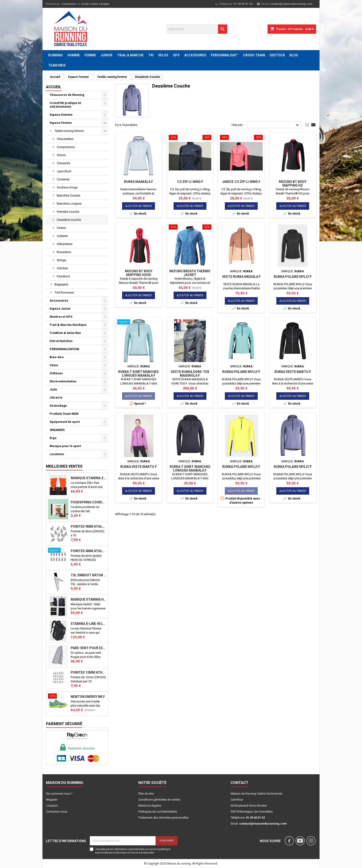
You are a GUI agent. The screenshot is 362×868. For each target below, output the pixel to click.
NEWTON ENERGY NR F (88, 697)
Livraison (52, 806)
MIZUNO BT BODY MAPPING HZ (293, 184)
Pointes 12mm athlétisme (88, 672)
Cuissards (63, 163)
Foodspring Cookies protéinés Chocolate (88, 502)
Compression (66, 147)
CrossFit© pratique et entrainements (65, 105)
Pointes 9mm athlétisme (88, 526)
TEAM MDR (57, 65)
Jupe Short (64, 171)
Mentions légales (150, 806)
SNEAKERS (57, 430)
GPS (176, 55)
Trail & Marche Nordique (68, 325)
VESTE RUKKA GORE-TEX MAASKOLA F (190, 374)
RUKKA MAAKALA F (139, 182)
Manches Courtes (68, 195)
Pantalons (63, 276)
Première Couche (68, 212)
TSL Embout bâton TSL (88, 575)
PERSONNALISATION (64, 349)
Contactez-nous (57, 812)
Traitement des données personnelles (163, 818)
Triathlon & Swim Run (65, 333)
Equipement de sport (65, 422)
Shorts (61, 155)
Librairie (56, 398)
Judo (53, 389)
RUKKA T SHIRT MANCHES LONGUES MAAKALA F (139, 374)
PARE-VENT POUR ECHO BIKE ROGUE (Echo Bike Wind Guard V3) (88, 648)
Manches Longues (69, 204)
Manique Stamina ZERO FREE (88, 478)
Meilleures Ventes (64, 466)
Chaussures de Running (67, 95)
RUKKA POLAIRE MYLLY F (293, 277)
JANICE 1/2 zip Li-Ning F (241, 182)
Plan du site (146, 794)
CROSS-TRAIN (254, 55)
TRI (151, 55)
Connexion (69, 4)
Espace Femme (61, 123)
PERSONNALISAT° (225, 55)
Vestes (61, 228)
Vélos (54, 365)
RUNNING (56, 55)
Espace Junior (60, 309)
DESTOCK (277, 55)
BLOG (294, 55)
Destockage (58, 406)
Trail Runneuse (64, 292)
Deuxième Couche (69, 220)
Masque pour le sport (65, 446)
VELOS (163, 55)
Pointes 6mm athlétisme (88, 551)
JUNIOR (107, 55)
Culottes (62, 268)
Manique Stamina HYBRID (88, 599)
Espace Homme (61, 115)
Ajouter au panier (139, 206)
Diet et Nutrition (61, 341)
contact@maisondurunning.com (291, 4)
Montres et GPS (61, 317)
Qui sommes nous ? (59, 794)
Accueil (54, 87)
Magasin (52, 800)
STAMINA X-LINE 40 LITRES (88, 624)
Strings (62, 260)
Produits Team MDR (64, 414)
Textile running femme (69, 131)
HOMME (74, 55)
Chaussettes (65, 139)
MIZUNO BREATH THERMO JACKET (190, 273)
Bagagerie (61, 284)
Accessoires (59, 301)
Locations (57, 454)
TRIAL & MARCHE (130, 55)
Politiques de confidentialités (158, 812)
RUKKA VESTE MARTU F (293, 372)
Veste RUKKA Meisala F (241, 277)
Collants (62, 236)
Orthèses (56, 373)
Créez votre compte (95, 4)
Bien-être (57, 357)
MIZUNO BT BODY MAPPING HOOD (139, 273)
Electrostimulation (63, 381)
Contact (240, 783)
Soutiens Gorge (67, 187)
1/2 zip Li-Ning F (190, 182)
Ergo (53, 438)
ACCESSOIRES (195, 55)
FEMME (90, 55)
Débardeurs (65, 244)
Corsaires (63, 179)
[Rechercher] (197, 29)
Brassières (64, 252)
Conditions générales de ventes (159, 800)
